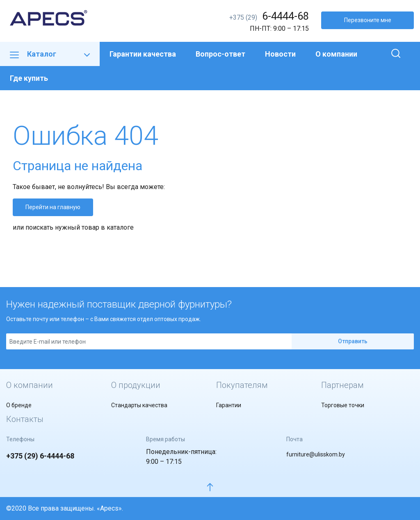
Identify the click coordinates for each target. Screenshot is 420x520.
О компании (336, 54)
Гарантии (229, 405)
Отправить (353, 341)
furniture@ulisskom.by (316, 454)
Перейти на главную (53, 207)
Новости (280, 54)
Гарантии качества (143, 54)
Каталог (50, 54)
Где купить (29, 78)
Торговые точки (343, 405)
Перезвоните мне (368, 20)
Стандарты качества (139, 405)
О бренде (19, 405)
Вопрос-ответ (220, 54)
